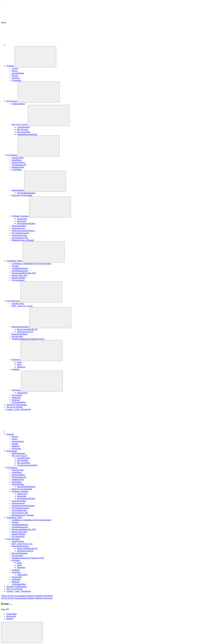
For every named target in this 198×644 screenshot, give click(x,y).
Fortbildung (17, 169)
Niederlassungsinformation (23, 231)
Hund (19, 362)
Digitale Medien (19, 278)
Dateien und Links (19, 275)
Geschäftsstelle (23, 127)
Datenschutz (22, 219)
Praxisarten (16, 80)
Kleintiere (16, 360)
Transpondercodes (19, 235)
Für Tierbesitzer (13, 301)
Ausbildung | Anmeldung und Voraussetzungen (31, 263)
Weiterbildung (18, 190)
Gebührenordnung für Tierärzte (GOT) (28, 339)
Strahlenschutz (18, 167)
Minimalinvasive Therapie (23, 240)
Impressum (22, 221)
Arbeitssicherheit (19, 226)
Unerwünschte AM (20, 238)
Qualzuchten (22, 393)
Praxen (15, 71)
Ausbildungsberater (20, 268)
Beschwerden (17, 336)
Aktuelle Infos (18, 158)
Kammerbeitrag (18, 162)
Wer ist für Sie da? (20, 124)
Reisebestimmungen (20, 327)
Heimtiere (21, 367)
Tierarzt (15, 68)
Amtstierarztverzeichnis (27, 134)
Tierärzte (10, 66)
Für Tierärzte (12, 155)
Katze (19, 365)
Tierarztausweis (18, 228)
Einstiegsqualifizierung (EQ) (24, 273)
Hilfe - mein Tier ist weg (22, 306)
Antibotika (16, 397)
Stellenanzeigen (18, 104)
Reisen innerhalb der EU (27, 329)
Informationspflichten (26, 223)
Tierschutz (16, 390)
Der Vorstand (22, 129)
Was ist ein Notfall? (15, 407)
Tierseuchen (17, 395)
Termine (15, 266)
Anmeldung (17, 160)
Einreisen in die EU (25, 332)
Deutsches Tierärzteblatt (22, 195)
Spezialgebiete (18, 73)
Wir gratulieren (18, 280)
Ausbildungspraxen (20, 271)
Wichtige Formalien (20, 216)
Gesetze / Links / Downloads (19, 409)
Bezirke (15, 76)
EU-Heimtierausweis (20, 233)
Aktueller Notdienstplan (17, 405)
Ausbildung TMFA (15, 261)
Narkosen (16, 400)
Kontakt (10, 619)
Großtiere (16, 369)
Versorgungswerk (19, 165)
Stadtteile (16, 78)
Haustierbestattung (20, 334)
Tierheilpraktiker (19, 402)
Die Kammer (12, 101)
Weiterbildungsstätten (26, 193)
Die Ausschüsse (24, 132)
